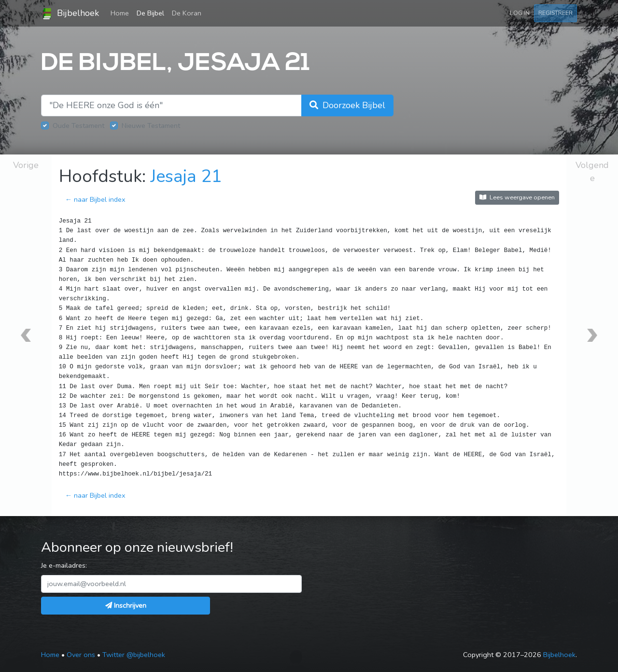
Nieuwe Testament (151, 126)
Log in (520, 13)
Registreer (555, 13)
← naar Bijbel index (95, 199)
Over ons (81, 655)
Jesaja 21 (186, 176)
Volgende (592, 172)
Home (122, 13)
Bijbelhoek (70, 14)
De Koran (187, 13)
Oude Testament (78, 126)
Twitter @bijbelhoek (134, 655)
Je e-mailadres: (64, 565)
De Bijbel (150, 13)
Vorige (26, 165)
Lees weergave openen (517, 197)
